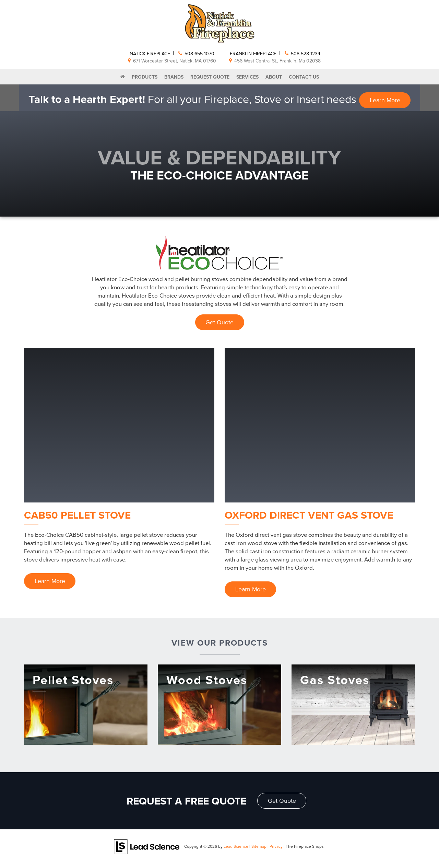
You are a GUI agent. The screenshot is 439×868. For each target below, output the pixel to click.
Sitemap (259, 847)
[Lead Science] (147, 846)
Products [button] (145, 77)
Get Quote (219, 322)
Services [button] (247, 77)
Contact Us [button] (304, 77)
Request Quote (210, 77)
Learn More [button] (385, 100)
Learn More (50, 581)
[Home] (123, 77)
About (274, 77)
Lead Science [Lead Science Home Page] (236, 847)
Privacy (276, 847)
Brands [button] (174, 77)
